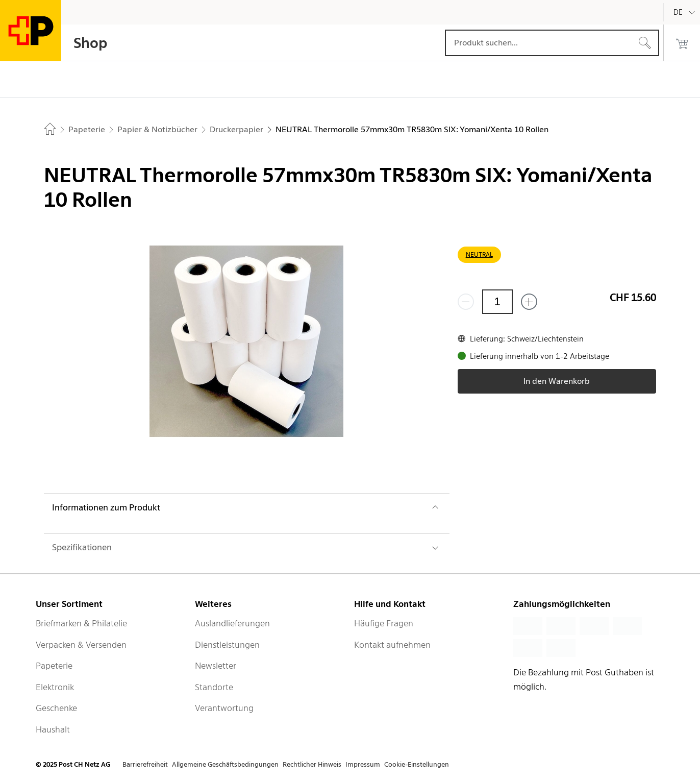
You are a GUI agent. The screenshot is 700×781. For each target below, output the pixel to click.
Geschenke (56, 708)
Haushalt (53, 729)
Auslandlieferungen (232, 623)
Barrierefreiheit (145, 764)
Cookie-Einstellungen (417, 764)
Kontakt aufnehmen (392, 645)
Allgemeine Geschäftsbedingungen (225, 764)
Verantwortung (224, 708)
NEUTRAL (479, 254)
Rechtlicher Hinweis (312, 764)
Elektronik (55, 687)
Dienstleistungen (227, 645)
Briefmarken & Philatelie (81, 623)
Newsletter (216, 666)
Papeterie (54, 666)
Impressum (363, 764)
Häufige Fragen (384, 623)
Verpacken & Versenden (81, 645)
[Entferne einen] (466, 302)
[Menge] (497, 302)
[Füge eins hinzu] (529, 302)
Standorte (214, 687)
